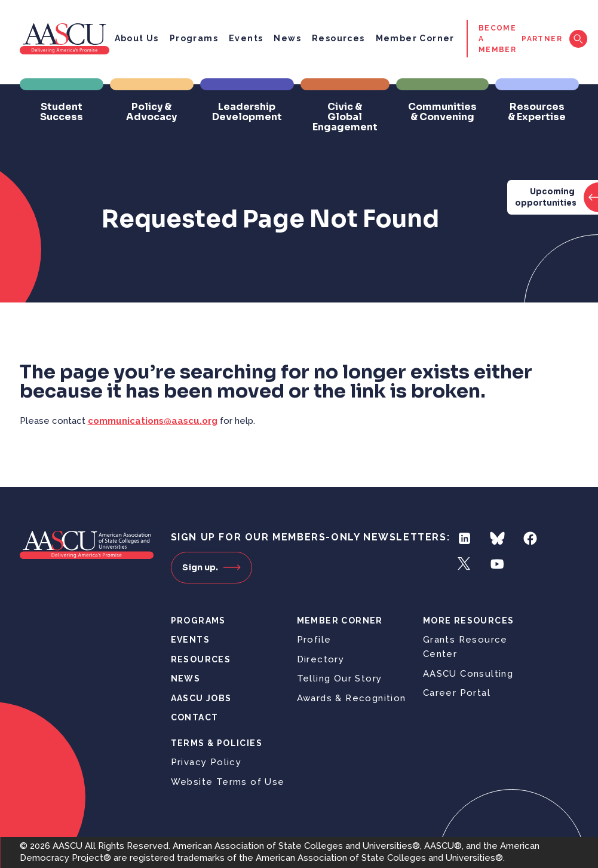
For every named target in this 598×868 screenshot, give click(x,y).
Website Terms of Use (228, 782)
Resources (338, 38)
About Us (137, 38)
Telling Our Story (340, 678)
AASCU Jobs (201, 698)
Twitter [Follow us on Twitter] (464, 564)
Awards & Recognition (352, 698)
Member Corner (415, 38)
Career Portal (457, 693)
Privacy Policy (206, 762)
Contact (195, 717)
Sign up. (211, 567)
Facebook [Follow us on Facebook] (530, 538)
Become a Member (497, 39)
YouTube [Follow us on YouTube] (497, 564)
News (287, 38)
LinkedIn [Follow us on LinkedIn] (464, 538)
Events (246, 38)
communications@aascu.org (153, 421)
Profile (314, 640)
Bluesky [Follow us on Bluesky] (497, 538)
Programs (194, 38)
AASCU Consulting (468, 674)
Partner (542, 39)
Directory (321, 659)
